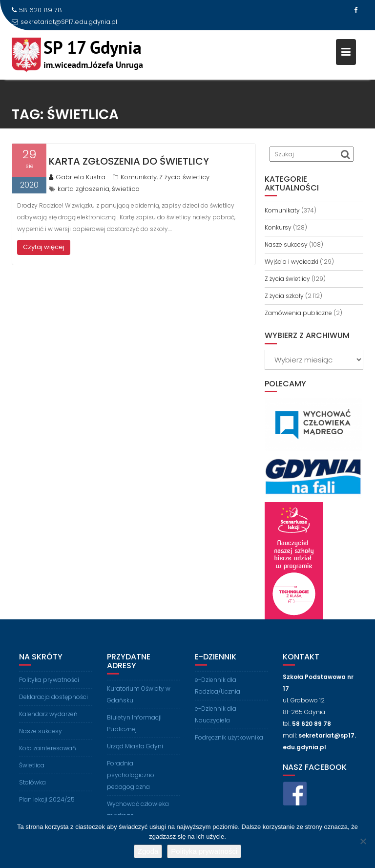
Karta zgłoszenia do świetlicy (129, 161)
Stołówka (32, 786)
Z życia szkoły (284, 296)
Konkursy (278, 227)
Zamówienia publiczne (298, 313)
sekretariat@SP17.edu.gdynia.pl (64, 22)
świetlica (126, 189)
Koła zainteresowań (48, 752)
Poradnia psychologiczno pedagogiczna (131, 779)
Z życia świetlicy (184, 177)
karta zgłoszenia (83, 189)
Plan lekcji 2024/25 (47, 803)
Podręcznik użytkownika (229, 741)
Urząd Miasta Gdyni (135, 750)
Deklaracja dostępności (53, 701)
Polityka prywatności (49, 684)
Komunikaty (139, 177)
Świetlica (32, 769)
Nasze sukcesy (286, 244)
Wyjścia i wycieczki (292, 262)
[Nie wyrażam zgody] (363, 841)
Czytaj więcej (44, 247)
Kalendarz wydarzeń (48, 718)
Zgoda (148, 851)
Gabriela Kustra (77, 177)
